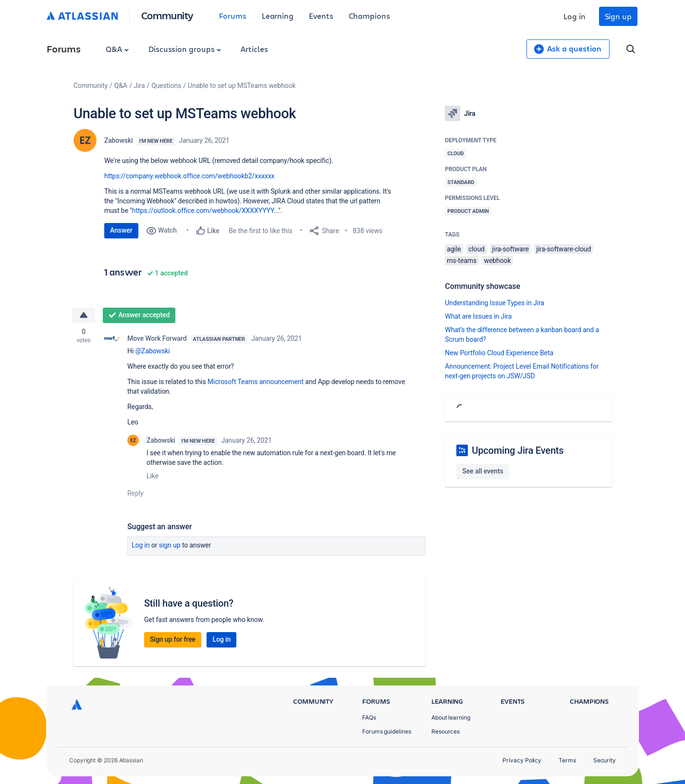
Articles (254, 49)
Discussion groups (185, 49)
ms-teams (462, 261)
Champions (369, 16)
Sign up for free (173, 639)
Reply (135, 493)
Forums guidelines (387, 731)
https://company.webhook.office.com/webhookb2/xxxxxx (189, 176)
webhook (498, 261)
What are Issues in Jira (478, 316)
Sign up (618, 16)
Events (321, 16)
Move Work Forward (157, 338)
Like (153, 476)
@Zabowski (153, 351)
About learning (451, 717)
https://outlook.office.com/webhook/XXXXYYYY (203, 211)
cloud (477, 249)
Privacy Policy (522, 760)
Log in (575, 16)
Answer (121, 230)
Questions (166, 86)
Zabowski (119, 140)
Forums (233, 16)
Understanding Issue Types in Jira (495, 303)
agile (454, 249)
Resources (446, 731)
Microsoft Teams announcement (256, 382)
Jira (140, 86)
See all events (483, 471)
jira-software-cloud (563, 249)
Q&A (117, 49)
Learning (278, 16)
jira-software (510, 249)
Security (605, 760)
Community (167, 15)
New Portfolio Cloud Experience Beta (499, 353)
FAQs (369, 717)
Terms (567, 760)
